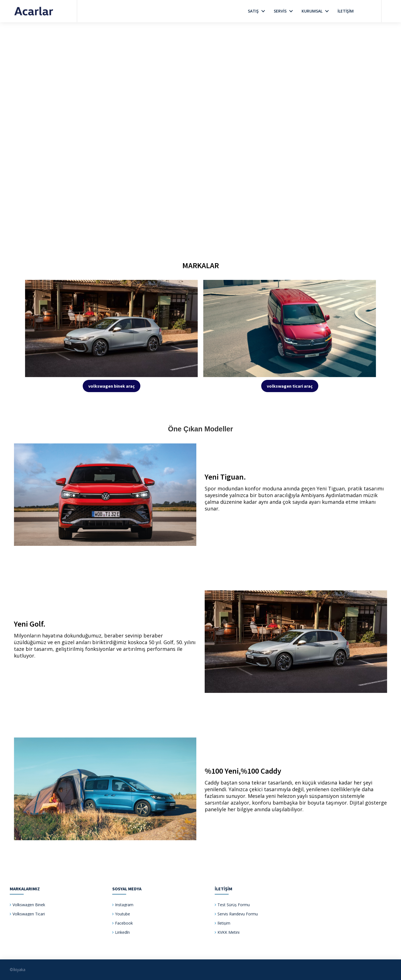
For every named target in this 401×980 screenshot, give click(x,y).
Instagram (124, 905)
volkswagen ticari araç (290, 386)
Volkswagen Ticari (29, 914)
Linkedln (122, 932)
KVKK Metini (228, 932)
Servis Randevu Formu (238, 914)
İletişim (224, 923)
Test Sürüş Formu (234, 905)
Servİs (280, 11)
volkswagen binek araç (112, 386)
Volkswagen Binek (29, 905)
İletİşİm (346, 11)
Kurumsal (312, 11)
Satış (253, 11)
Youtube (123, 914)
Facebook (124, 923)
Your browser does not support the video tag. (200, 123)
